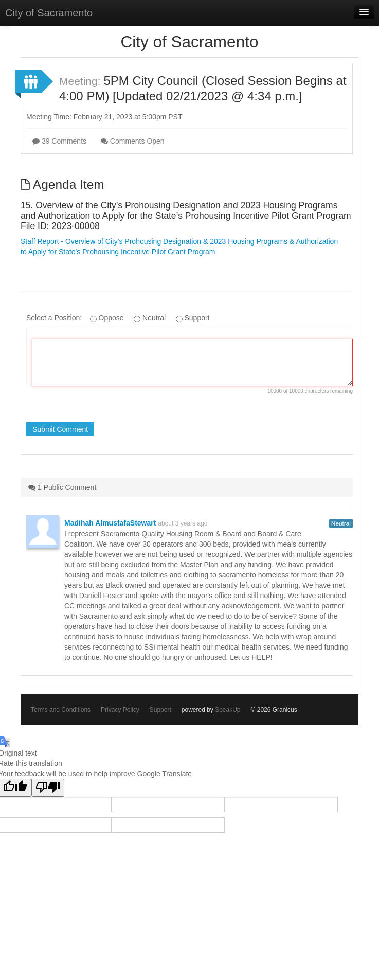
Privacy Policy (120, 710)
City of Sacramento (49, 13)
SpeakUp (228, 710)
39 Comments (59, 141)
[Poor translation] (48, 788)
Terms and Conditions (61, 710)
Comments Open (133, 141)
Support (160, 710)
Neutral (341, 523)
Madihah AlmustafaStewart (110, 523)
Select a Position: (55, 318)
